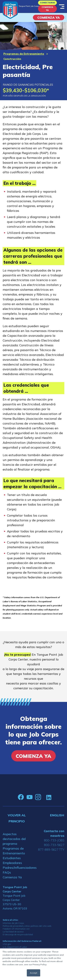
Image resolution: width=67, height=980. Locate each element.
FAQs (7, 872)
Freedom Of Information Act (16, 929)
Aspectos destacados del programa (14, 839)
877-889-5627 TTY (51, 849)
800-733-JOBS (54, 840)
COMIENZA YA (49, 18)
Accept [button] (33, 973)
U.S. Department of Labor (15, 947)
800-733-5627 (54, 845)
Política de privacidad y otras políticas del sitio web (27, 926)
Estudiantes (12, 858)
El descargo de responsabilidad (18, 934)
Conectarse (47, 3)
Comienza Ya (47, 9)
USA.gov (7, 944)
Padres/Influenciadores (17, 868)
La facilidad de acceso (13, 932)
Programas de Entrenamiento (24, 54)
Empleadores (12, 863)
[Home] (10, 10)
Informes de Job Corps (13, 923)
